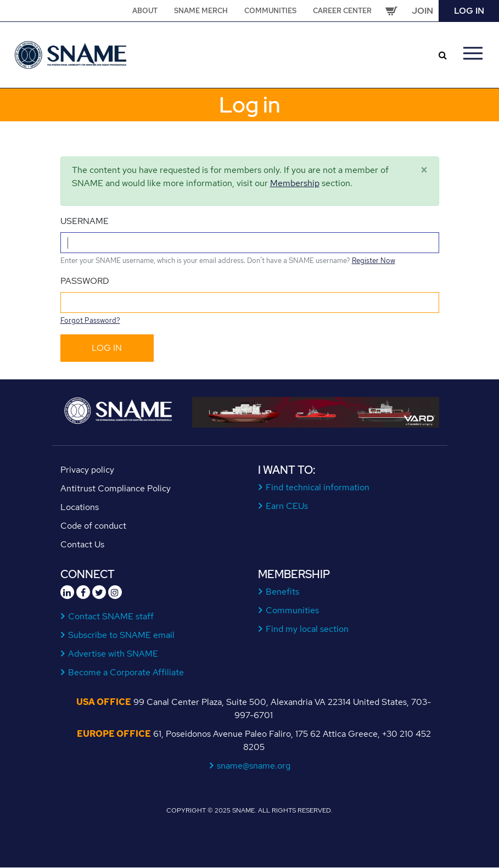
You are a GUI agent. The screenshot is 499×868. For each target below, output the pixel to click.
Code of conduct (93, 526)
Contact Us (82, 544)
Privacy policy (87, 470)
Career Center (342, 11)
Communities (270, 11)
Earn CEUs (287, 506)
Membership (295, 183)
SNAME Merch (201, 11)
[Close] (424, 170)
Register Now (374, 261)
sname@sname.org (254, 766)
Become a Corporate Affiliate (126, 672)
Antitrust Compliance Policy (116, 488)
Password (85, 281)
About (145, 11)
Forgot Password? (90, 320)
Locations (80, 507)
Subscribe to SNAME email (122, 635)
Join (422, 11)
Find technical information (318, 487)
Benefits (283, 592)
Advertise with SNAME (113, 654)
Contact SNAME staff (111, 616)
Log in (469, 11)
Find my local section (307, 629)
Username (85, 221)
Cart (391, 11)
